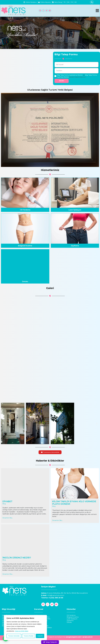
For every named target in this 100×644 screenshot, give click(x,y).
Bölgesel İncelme (25, 246)
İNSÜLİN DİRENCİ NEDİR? (17, 558)
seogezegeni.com (73, 637)
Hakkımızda (38, 615)
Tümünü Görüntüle (14, 636)
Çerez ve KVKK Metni (22, 631)
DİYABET (7, 501)
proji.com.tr (88, 637)
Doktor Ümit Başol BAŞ (42, 619)
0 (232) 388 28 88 (56, 598)
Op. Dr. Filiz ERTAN (41, 621)
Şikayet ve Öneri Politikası (43, 628)
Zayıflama (75, 246)
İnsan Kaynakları (40, 624)
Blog (4, 504)
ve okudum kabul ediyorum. (77, 76)
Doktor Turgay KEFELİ (42, 617)
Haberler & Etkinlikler (41, 626)
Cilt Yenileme (25, 210)
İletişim (37, 631)
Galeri (36, 629)
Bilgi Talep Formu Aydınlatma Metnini (70, 75)
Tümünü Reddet (29, 636)
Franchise (37, 622)
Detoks (25, 282)
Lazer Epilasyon (75, 210)
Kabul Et (40, 636)
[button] (3, 423)
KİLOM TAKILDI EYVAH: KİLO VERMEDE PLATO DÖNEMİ (74, 503)
